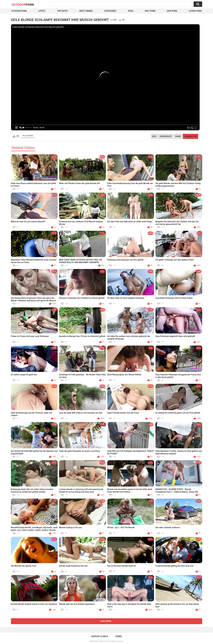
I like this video (14, 136)
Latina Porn (195, 11)
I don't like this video (18, 136)
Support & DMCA (100, 636)
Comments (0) (190, 136)
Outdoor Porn (19, 11)
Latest (42, 11)
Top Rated (62, 11)
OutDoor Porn (103, 641)
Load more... (106, 621)
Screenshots (166, 136)
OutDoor (23, 4)
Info (154, 136)
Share (178, 136)
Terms (119, 636)
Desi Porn (172, 11)
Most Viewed (86, 11)
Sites (131, 11)
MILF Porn (150, 11)
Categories (110, 11)
